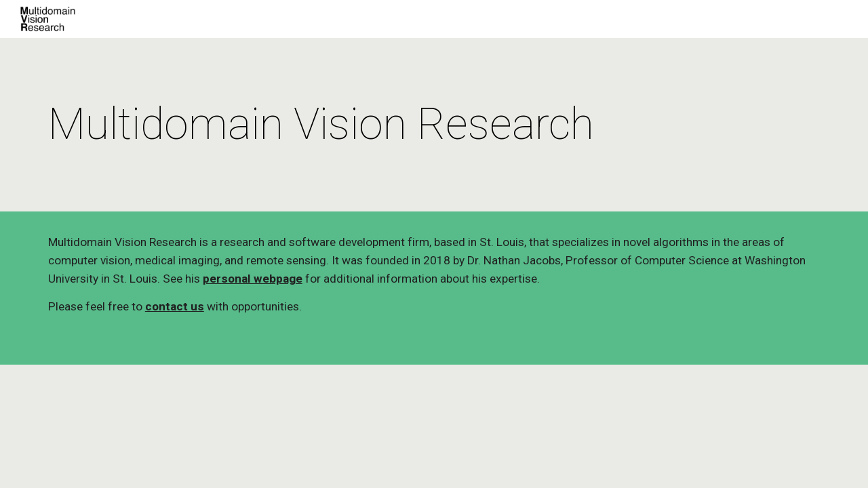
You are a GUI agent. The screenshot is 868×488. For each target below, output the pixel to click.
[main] (434, 125)
